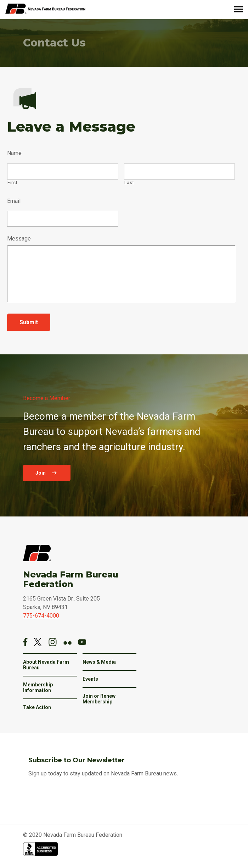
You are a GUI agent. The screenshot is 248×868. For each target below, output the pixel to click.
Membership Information (38, 687)
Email (14, 201)
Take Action (37, 707)
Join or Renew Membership (99, 699)
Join (41, 473)
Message (19, 239)
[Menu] (238, 9)
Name (14, 153)
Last (129, 183)
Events (90, 679)
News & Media (99, 662)
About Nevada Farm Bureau (46, 665)
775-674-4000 (41, 616)
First (12, 183)
